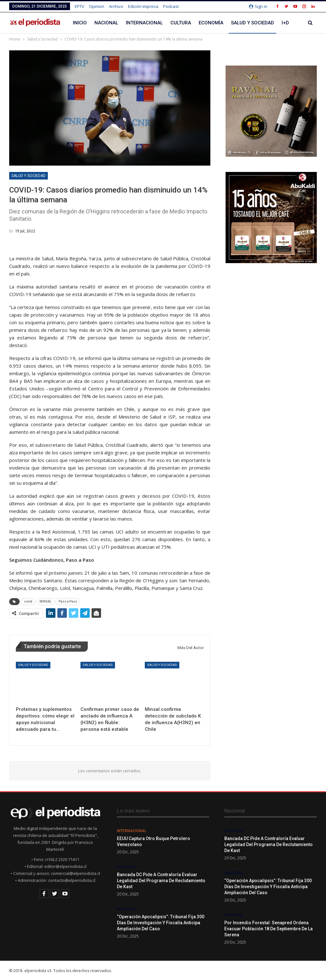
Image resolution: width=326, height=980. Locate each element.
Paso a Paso (68, 601)
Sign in (258, 6)
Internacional (144, 23)
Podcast (171, 6)
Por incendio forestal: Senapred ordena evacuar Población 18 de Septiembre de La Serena (268, 929)
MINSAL (45, 601)
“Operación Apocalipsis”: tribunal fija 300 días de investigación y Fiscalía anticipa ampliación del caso (161, 923)
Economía (211, 23)
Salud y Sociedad (252, 23)
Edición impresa (143, 6)
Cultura (181, 23)
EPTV (80, 6)
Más (287, 23)
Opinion (97, 6)
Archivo (116, 6)
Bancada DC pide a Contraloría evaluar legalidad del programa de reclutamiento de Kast (161, 881)
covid (28, 601)
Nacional (106, 23)
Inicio (80, 23)
